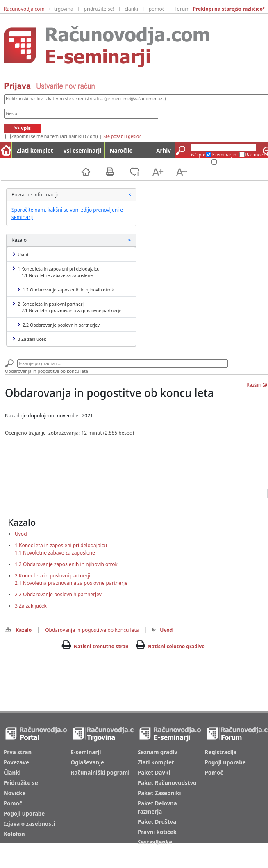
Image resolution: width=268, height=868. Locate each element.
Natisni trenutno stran (101, 646)
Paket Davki (154, 773)
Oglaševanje (88, 762)
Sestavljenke (155, 842)
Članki (12, 773)
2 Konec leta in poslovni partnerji (67, 307)
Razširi (257, 385)
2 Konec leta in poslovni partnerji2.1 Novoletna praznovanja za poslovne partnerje (71, 579)
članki (131, 9)
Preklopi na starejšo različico (227, 9)
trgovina (64, 9)
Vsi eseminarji (82, 151)
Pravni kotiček (157, 832)
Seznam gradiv (158, 752)
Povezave (16, 762)
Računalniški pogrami (100, 773)
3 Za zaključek (30, 339)
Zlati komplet (35, 151)
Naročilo (121, 151)
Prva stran (18, 752)
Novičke (15, 793)
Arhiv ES (200, 162)
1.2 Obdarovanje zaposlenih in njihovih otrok (66, 290)
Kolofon (14, 834)
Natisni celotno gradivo (176, 646)
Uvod (21, 254)
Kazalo (18, 630)
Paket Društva (157, 822)
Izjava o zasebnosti (30, 824)
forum (182, 9)
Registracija (221, 752)
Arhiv (163, 151)
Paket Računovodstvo (167, 783)
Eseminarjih (224, 155)
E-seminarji (86, 752)
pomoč (157, 9)
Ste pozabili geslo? (122, 136)
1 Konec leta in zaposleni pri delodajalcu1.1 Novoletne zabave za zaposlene (61, 549)
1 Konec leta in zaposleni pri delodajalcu (56, 272)
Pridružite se (21, 783)
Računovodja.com (24, 9)
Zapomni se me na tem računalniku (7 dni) (55, 136)
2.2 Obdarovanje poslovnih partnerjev (59, 325)
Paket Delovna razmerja (157, 807)
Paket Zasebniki (159, 793)
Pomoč (13, 803)
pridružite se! (99, 9)
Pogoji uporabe (24, 814)
